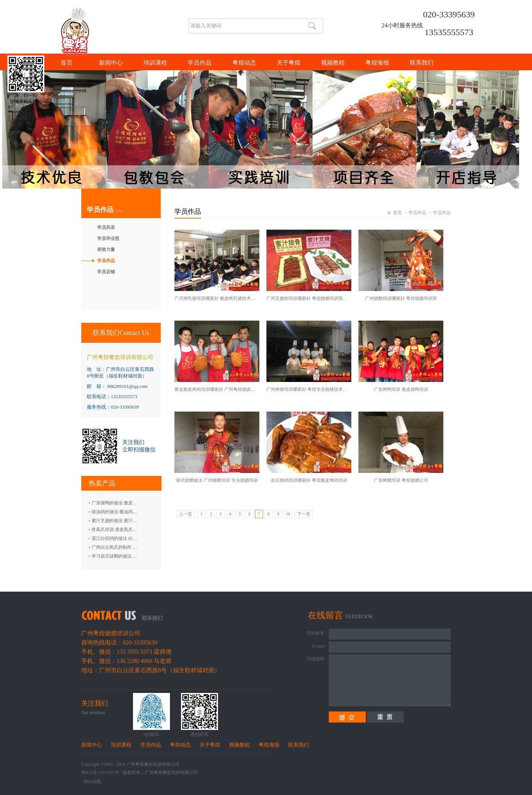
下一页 (304, 514)
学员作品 (417, 213)
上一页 (185, 514)
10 (288, 514)
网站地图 (91, 782)
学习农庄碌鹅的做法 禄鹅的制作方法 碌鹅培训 (137, 556)
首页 (66, 63)
